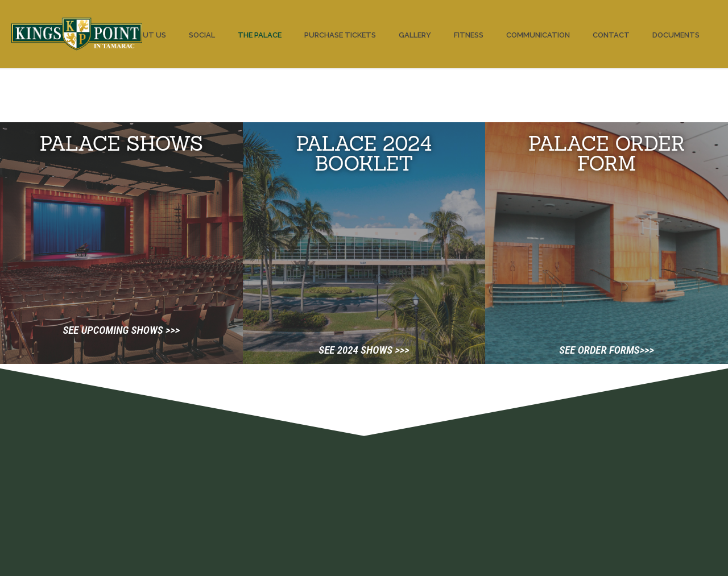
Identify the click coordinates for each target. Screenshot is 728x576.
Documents (676, 35)
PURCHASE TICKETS (340, 35)
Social (202, 35)
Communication (538, 35)
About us (146, 35)
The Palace (260, 35)
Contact (611, 35)
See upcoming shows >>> (121, 330)
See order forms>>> (607, 350)
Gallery (415, 35)
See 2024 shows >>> (364, 350)
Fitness (469, 35)
